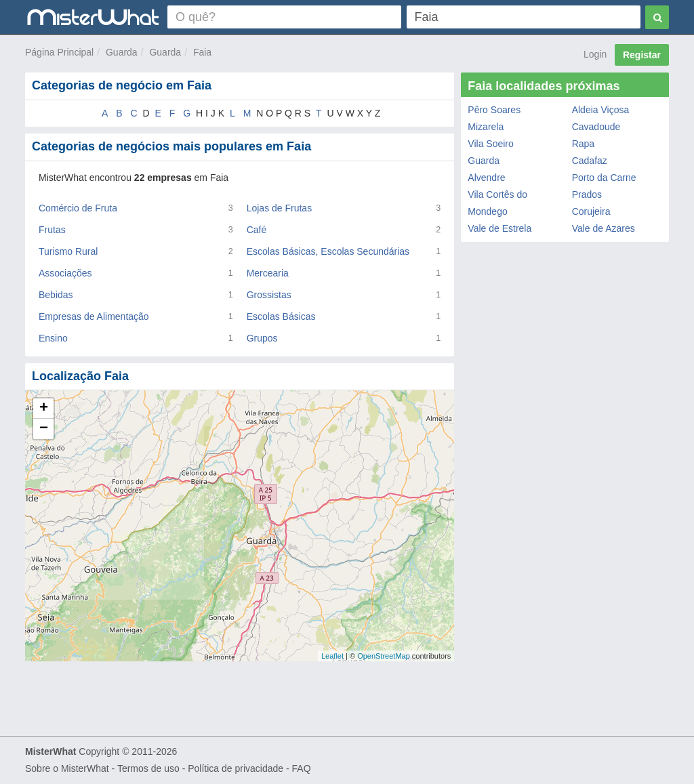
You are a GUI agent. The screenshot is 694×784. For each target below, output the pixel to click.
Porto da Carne (604, 178)
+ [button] (44, 409)
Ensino (53, 338)
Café (257, 230)
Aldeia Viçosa (601, 110)
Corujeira (591, 211)
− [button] (44, 429)
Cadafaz (590, 161)
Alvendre (486, 178)
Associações (65, 273)
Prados (587, 194)
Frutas (52, 230)
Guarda (122, 52)
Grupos (262, 338)
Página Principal (59, 52)
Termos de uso (148, 768)
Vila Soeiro (490, 144)
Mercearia (268, 273)
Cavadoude (596, 127)
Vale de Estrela (499, 228)
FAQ (302, 768)
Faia (202, 52)
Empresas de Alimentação (94, 316)
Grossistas (269, 295)
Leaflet (332, 656)
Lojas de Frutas (280, 208)
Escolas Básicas (281, 316)
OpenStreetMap (384, 656)
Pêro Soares (494, 110)
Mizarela (486, 127)
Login (595, 54)
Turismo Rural (68, 251)
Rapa (583, 144)
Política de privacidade (236, 768)
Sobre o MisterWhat (67, 768)
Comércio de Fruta (78, 208)
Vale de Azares (604, 228)
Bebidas (56, 295)
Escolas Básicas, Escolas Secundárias (328, 251)
